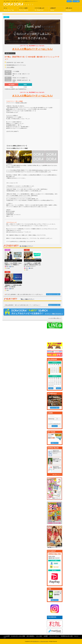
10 (49, 369)
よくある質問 (7, 636)
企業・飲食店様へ (31, 636)
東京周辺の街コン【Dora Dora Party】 (41, 641)
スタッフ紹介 (39, 636)
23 (60, 371)
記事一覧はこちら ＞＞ (57, 475)
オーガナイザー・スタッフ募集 (18, 636)
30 (60, 372)
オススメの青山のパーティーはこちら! (32, 49)
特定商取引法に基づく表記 (67, 636)
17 (49, 371)
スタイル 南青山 (10, 67)
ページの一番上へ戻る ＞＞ (55, 318)
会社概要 (46, 636)
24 (49, 372)
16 (60, 369)
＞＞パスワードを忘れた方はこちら (54, 424)
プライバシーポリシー (54, 636)
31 (49, 374)
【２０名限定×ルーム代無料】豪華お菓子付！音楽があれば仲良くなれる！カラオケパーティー (32, 265)
